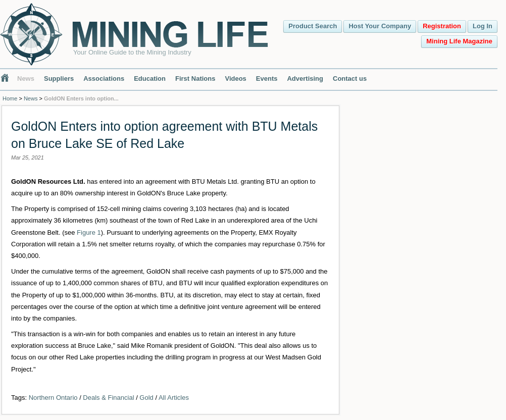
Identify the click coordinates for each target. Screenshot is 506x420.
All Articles (174, 398)
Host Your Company (380, 26)
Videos (235, 78)
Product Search (313, 26)
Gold (146, 398)
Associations (104, 78)
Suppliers (59, 78)
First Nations (195, 78)
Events (267, 78)
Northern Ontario (53, 398)
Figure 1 (89, 232)
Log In (483, 26)
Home (10, 98)
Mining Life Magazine (459, 41)
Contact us (350, 78)
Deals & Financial (108, 398)
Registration (442, 26)
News (26, 78)
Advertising (305, 78)
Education (150, 78)
